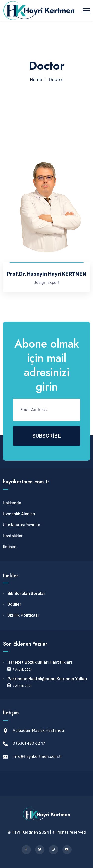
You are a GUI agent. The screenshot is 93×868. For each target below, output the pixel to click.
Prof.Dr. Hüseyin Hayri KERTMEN (46, 274)
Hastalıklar (13, 536)
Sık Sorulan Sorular (26, 593)
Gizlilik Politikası (23, 615)
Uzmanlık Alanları (19, 514)
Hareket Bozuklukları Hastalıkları (40, 662)
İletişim (10, 547)
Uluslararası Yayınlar (22, 525)
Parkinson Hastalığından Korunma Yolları (47, 679)
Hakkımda (12, 503)
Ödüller (14, 604)
